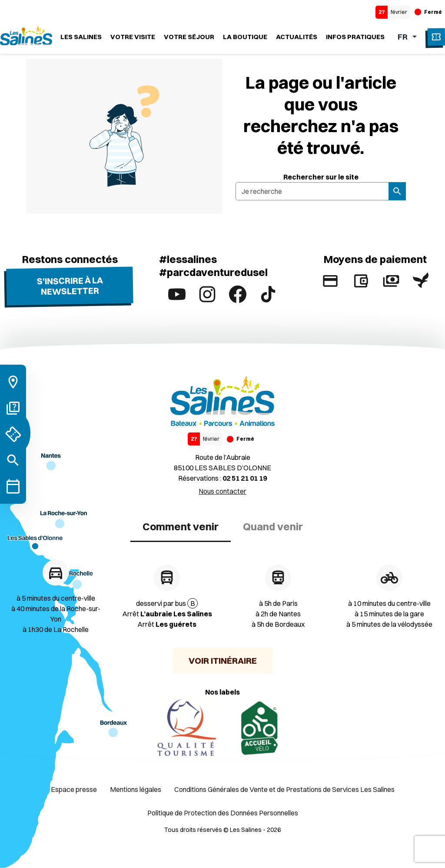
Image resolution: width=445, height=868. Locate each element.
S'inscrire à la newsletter (70, 286)
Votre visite (133, 37)
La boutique (245, 37)
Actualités (297, 37)
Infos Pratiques (355, 37)
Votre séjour (189, 37)
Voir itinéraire (223, 660)
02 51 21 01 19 (245, 478)
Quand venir (273, 526)
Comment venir (181, 526)
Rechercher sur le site (321, 177)
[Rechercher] (13, 460)
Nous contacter (222, 491)
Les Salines (81, 37)
